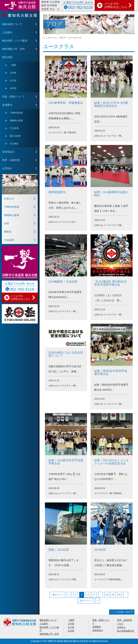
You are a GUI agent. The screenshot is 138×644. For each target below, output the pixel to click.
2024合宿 (100, 550)
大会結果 (9, 240)
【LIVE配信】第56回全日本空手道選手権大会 (110, 283)
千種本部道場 (16, 113)
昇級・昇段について (13, 97)
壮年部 (13, 88)
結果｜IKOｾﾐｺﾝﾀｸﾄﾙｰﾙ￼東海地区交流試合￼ (111, 104)
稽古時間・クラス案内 (15, 41)
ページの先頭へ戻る (122, 612)
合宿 (6, 223)
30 (119, 595)
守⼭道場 (14, 128)
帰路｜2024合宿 (59, 550)
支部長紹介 (8, 152)
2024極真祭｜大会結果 (63, 282)
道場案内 (7, 105)
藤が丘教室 (15, 136)
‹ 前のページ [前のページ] (57, 595)
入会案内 (7, 32)
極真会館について (12, 24)
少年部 (13, 73)
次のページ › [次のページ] (86, 601)
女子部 (13, 81)
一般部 (13, 65)
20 (113, 595)
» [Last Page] (97, 601)
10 (107, 595)
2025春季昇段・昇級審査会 (66, 103)
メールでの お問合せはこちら (118, 5)
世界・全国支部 (11, 160)
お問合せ (7, 168)
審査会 (8, 232)
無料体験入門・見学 (13, 49)
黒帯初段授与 (57, 192)
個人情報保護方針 (126, 631)
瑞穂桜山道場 (16, 120)
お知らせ (9, 199)
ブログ (10, 190)
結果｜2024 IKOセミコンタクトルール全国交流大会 (111, 462)
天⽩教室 (14, 144)
